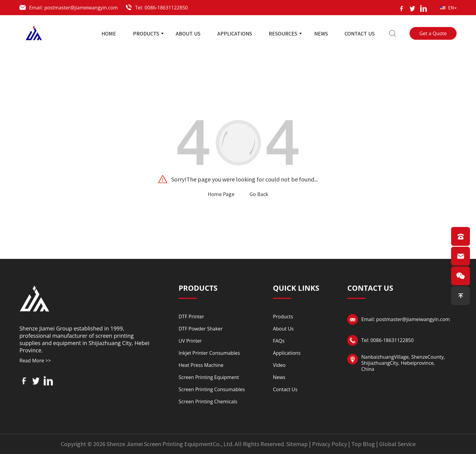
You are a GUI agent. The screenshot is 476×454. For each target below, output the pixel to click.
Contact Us (285, 389)
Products (283, 317)
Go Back (259, 194)
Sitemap (297, 444)
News (279, 377)
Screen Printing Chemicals (208, 401)
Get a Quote (433, 33)
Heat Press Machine (201, 365)
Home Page (221, 194)
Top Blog (363, 444)
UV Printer (190, 341)
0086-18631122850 (166, 8)
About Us (283, 329)
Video (279, 365)
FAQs (279, 341)
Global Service (397, 444)
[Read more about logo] (35, 298)
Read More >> (35, 361)
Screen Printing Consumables (212, 389)
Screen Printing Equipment (209, 377)
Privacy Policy (330, 444)
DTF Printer (191, 317)
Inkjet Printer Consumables (209, 353)
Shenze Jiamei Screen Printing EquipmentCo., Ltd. (170, 444)
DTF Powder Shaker (201, 329)
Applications (287, 353)
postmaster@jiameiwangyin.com (81, 8)
